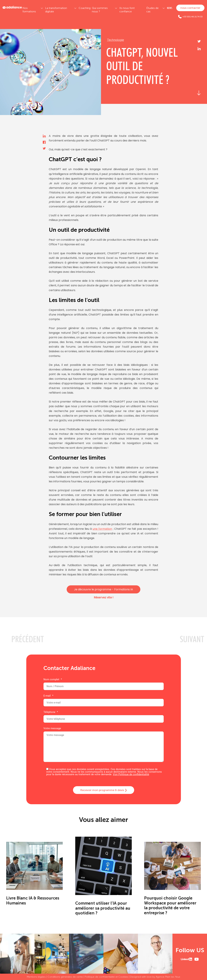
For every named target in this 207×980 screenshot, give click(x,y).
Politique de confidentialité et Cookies (106, 977)
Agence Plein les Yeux (168, 977)
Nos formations (29, 10)
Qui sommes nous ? (100, 10)
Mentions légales (36, 977)
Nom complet (104, 683)
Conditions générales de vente (65, 977)
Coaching (85, 8)
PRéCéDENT (28, 639)
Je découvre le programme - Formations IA (103, 589)
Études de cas (152, 10)
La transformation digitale (56, 10)
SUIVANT (192, 639)
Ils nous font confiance (127, 10)
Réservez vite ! (104, 597)
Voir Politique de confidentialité (131, 774)
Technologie (116, 40)
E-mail (104, 699)
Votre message (104, 745)
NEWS (170, 8)
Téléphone (104, 716)
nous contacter (190, 8)
